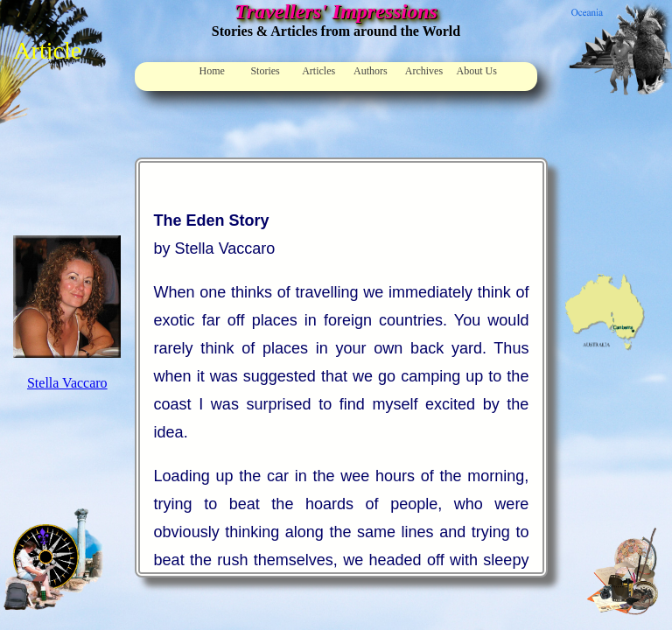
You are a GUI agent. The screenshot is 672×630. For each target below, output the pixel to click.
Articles (318, 71)
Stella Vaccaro (67, 383)
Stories (265, 71)
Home (212, 71)
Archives (424, 71)
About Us (477, 71)
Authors (371, 71)
